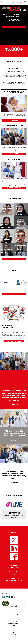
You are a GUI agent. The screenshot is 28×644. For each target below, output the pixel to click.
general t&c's (14, 634)
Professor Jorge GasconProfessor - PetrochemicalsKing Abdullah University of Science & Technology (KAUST (20, 235)
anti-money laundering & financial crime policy (14, 619)
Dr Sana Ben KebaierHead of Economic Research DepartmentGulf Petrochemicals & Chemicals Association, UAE (21, 250)
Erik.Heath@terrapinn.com (14, 568)
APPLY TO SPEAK (14, 120)
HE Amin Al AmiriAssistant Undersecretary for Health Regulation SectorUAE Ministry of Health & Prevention (7, 210)
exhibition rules (14, 621)
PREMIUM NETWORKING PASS (14, 188)
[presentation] (13, 521)
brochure (14, 639)
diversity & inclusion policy (14, 623)
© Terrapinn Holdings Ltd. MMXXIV (14, 630)
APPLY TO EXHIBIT (14, 154)
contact (14, 637)
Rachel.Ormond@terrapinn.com (14, 580)
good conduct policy (14, 615)
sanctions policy (14, 628)
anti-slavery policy (14, 617)
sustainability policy (14, 626)
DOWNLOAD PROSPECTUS (14, 27)
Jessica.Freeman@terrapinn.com (14, 574)
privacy (14, 632)
